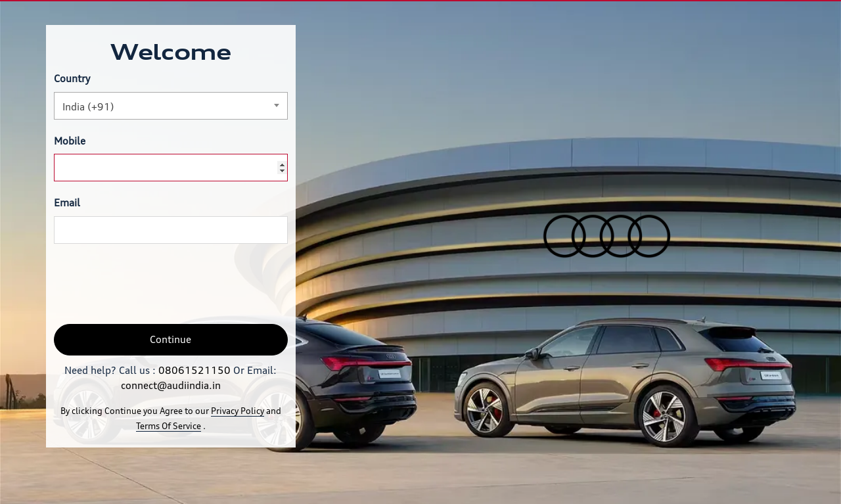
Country (72, 79)
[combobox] (171, 106)
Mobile (70, 141)
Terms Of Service (169, 426)
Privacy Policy (238, 411)
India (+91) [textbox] (88, 107)
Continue (170, 339)
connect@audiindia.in (171, 385)
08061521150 (194, 370)
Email (67, 203)
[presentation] (154, 284)
